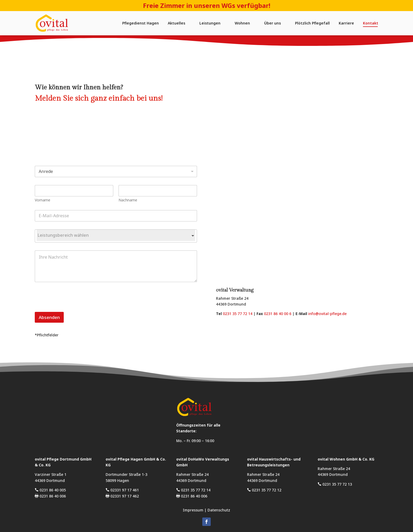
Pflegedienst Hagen (141, 23)
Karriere (346, 23)
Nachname (113, 200)
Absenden (34, 317)
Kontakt (371, 23)
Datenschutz (219, 510)
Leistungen (210, 23)
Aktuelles (176, 23)
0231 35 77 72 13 (335, 484)
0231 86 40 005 (50, 490)
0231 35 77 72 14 (238, 314)
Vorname (28, 200)
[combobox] (101, 236)
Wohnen (242, 23)
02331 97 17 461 (122, 490)
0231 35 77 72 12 (264, 490)
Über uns (272, 23)
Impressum (193, 510)
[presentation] (60, 308)
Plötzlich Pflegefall (312, 23)
